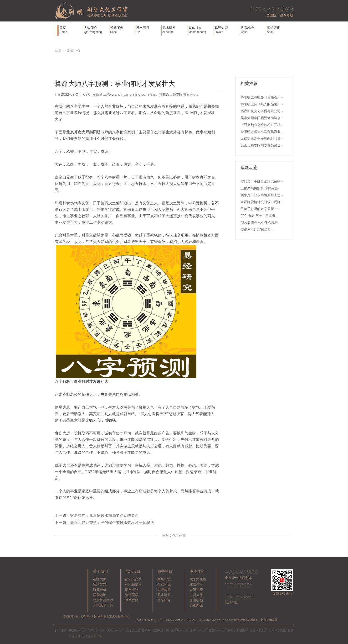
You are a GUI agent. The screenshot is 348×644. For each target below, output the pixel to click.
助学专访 (132, 590)
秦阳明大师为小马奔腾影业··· (262, 132)
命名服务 (164, 600)
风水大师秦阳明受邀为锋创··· (262, 118)
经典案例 (122, 30)
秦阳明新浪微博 (238, 630)
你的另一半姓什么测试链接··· (262, 181)
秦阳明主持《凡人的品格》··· (262, 104)
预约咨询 (279, 30)
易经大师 (100, 579)
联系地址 (100, 595)
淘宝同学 (132, 595)
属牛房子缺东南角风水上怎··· (262, 195)
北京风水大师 (103, 605)
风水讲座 (174, 30)
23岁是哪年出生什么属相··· (260, 223)
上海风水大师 (199, 630)
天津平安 (196, 590)
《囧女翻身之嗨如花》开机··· (262, 125)
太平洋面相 (198, 579)
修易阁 (146, 630)
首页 (71, 30)
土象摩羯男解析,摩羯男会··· (261, 188)
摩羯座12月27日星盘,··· (257, 230)
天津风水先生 (277, 630)
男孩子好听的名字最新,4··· (260, 209)
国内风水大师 (258, 630)
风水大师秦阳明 (92, 636)
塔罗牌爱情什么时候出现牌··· (262, 202)
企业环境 (164, 584)
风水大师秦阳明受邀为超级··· (262, 146)
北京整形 (196, 584)
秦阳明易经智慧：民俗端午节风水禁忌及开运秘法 (112, 523)
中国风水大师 (78, 630)
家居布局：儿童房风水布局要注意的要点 (104, 515)
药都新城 (196, 605)
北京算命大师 (103, 600)
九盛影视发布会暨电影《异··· (262, 139)
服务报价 (100, 590)
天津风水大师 (116, 630)
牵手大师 (132, 600)
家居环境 (164, 579)
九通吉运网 (133, 630)
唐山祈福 (196, 600)
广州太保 (196, 595)
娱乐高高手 (133, 579)
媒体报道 (201, 30)
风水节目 (148, 30)
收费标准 (253, 30)
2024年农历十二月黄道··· (259, 216)
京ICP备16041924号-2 (151, 620)
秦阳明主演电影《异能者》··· (262, 97)
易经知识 (227, 30)
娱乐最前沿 (133, 584)
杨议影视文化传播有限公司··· (262, 111)
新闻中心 (74, 51)
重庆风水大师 (218, 630)
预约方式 (100, 584)
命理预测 (164, 590)
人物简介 (96, 30)
